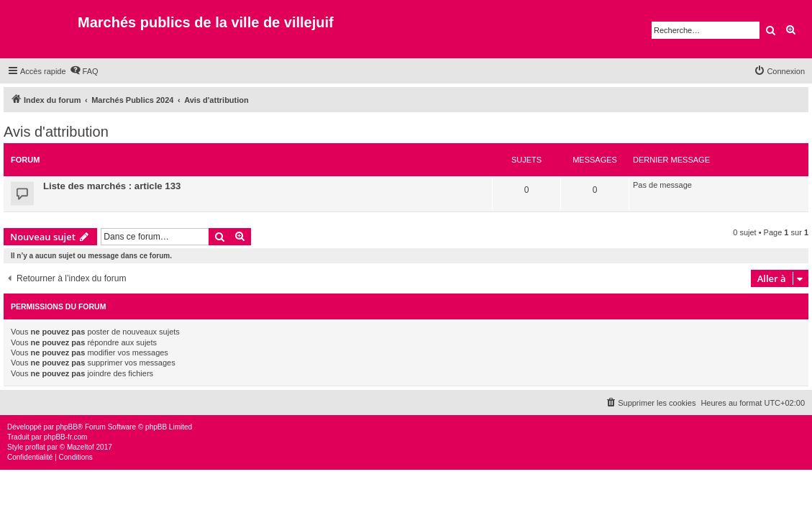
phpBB (67, 427)
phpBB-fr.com (66, 437)
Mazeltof (81, 447)
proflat (35, 447)
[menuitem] (84, 71)
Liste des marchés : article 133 (112, 186)
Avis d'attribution (56, 132)
